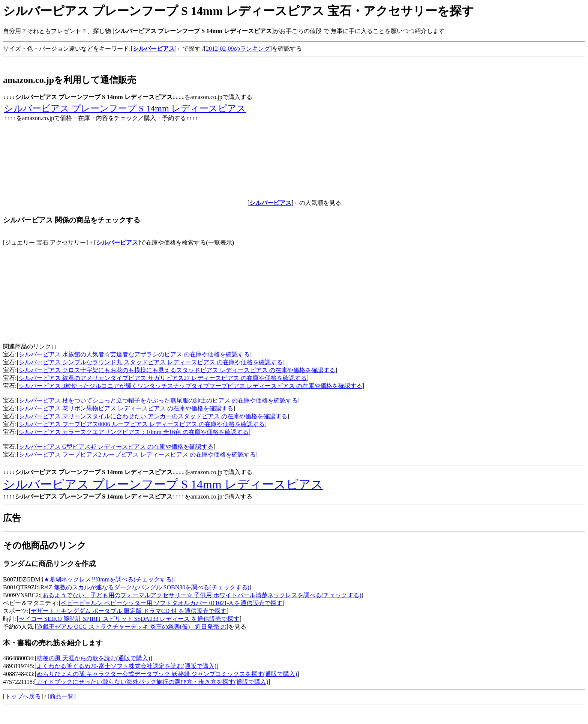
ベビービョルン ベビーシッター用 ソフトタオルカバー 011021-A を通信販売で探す (172, 603)
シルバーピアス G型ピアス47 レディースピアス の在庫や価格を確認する (116, 447)
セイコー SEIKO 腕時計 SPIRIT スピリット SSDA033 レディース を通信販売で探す (129, 619)
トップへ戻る (23, 696)
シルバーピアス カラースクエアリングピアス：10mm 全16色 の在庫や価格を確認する (134, 432)
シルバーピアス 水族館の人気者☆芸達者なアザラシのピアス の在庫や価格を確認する (134, 354)
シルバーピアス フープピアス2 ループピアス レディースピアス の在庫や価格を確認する (137, 454)
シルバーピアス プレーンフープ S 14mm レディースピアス (125, 108)
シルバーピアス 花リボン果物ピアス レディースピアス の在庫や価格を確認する (126, 408)
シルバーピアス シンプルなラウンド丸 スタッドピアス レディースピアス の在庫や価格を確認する (151, 362)
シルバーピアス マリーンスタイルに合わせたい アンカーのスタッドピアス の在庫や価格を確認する (153, 416)
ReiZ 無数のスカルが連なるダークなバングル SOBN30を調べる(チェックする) (145, 587)
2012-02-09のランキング (238, 49)
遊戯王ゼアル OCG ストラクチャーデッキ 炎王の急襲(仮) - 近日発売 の (132, 627)
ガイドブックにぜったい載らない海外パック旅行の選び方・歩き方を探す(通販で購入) (152, 682)
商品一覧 (61, 696)
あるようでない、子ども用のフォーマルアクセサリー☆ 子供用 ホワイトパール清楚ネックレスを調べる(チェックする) (202, 595)
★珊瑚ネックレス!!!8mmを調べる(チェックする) (109, 579)
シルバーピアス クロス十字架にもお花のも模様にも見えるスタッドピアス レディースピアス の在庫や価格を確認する (177, 370)
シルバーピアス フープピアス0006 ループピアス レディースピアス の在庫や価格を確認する (142, 424)
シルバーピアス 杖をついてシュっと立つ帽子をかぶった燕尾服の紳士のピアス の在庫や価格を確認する (158, 400)
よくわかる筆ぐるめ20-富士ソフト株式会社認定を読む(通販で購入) (126, 666)
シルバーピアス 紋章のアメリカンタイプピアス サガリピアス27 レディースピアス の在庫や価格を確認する (163, 378)
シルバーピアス (117, 243)
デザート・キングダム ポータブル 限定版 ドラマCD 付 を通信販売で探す (129, 611)
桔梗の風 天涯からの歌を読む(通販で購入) (94, 658)
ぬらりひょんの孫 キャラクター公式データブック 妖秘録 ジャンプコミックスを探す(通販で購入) (167, 674)
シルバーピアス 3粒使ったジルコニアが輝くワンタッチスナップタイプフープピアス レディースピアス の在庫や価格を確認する (190, 386)
